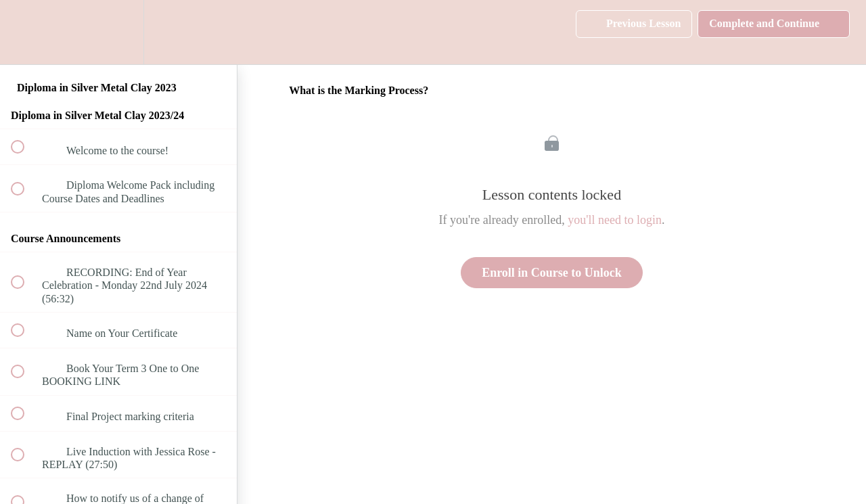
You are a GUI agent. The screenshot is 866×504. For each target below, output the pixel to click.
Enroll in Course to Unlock (552, 273)
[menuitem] (118, 32)
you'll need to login (615, 220)
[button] (25, 32)
